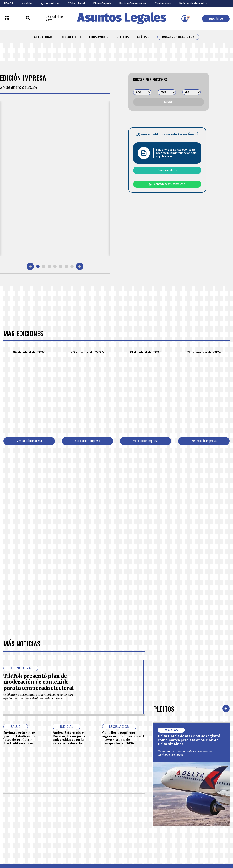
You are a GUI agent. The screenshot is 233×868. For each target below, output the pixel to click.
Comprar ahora (167, 170)
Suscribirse (216, 19)
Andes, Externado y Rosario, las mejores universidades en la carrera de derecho (69, 738)
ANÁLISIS (143, 37)
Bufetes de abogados (193, 3)
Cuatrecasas (163, 3)
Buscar (168, 102)
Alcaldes (27, 3)
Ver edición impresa (29, 441)
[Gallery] (55, 178)
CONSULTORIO (71, 37)
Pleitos (164, 709)
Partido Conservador (133, 3)
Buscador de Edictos (178, 37)
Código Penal (76, 3)
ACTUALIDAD (43, 37)
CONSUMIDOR (99, 37)
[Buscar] (28, 19)
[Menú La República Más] (7, 19)
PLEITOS (123, 37)
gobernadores (50, 3)
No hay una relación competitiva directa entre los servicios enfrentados (187, 753)
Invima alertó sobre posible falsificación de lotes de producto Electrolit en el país (22, 738)
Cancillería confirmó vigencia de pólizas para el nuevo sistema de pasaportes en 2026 (123, 738)
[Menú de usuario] (185, 19)
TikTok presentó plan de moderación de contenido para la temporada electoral (39, 682)
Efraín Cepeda (102, 3)
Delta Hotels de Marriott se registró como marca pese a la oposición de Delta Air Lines (189, 740)
